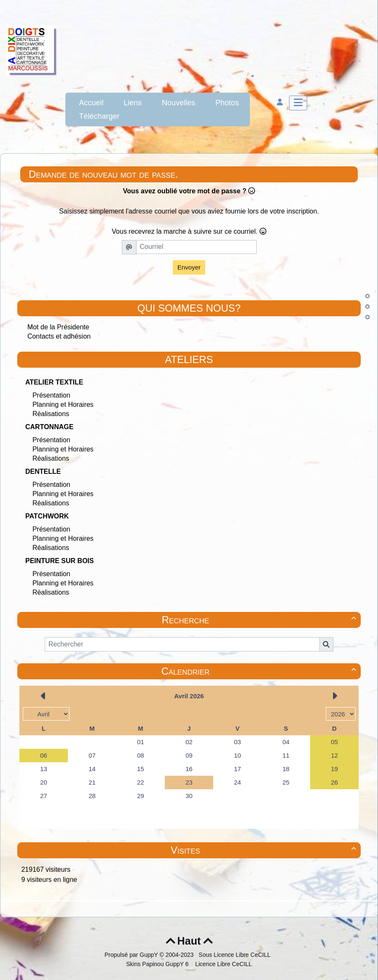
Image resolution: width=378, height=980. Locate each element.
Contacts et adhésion (59, 336)
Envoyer (189, 267)
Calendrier (260, 671)
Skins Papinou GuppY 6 (159, 964)
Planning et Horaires (63, 405)
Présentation (51, 395)
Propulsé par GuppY (132, 955)
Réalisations (51, 414)
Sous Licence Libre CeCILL (235, 955)
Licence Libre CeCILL (223, 964)
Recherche (260, 620)
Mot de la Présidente (58, 327)
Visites (265, 850)
